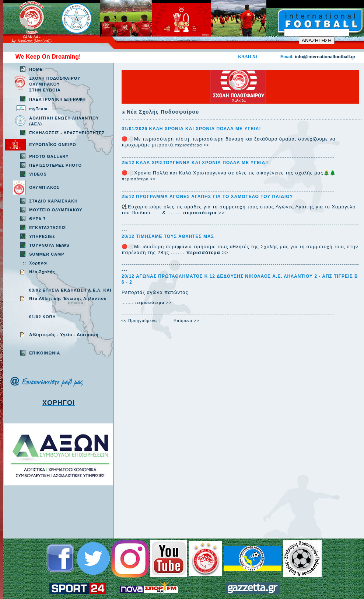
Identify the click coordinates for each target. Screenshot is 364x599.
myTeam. (39, 109)
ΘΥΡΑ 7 (37, 219)
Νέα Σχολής (42, 272)
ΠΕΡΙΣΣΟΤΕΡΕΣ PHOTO (55, 165)
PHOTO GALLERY (49, 156)
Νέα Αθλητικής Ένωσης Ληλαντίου (68, 298)
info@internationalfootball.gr (325, 57)
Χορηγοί (38, 263)
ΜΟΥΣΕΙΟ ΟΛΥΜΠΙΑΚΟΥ (56, 210)
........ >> (146, 302)
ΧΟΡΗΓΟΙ (59, 403)
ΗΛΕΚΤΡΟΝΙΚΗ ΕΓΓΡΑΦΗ (57, 99)
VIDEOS (38, 174)
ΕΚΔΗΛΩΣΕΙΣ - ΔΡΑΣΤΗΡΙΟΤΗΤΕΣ (67, 133)
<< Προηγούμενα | (141, 321)
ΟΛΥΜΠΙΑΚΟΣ (44, 187)
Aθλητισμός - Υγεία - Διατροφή (64, 335)
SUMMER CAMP (47, 254)
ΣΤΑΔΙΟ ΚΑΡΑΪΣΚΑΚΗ (53, 201)
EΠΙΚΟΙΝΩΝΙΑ (45, 353)
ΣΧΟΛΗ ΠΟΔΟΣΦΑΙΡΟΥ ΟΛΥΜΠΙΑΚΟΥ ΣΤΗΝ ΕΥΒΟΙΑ (55, 84)
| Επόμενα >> (185, 321)
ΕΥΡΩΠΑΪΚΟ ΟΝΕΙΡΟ (53, 145)
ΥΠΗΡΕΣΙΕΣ (42, 236)
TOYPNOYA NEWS (49, 245)
